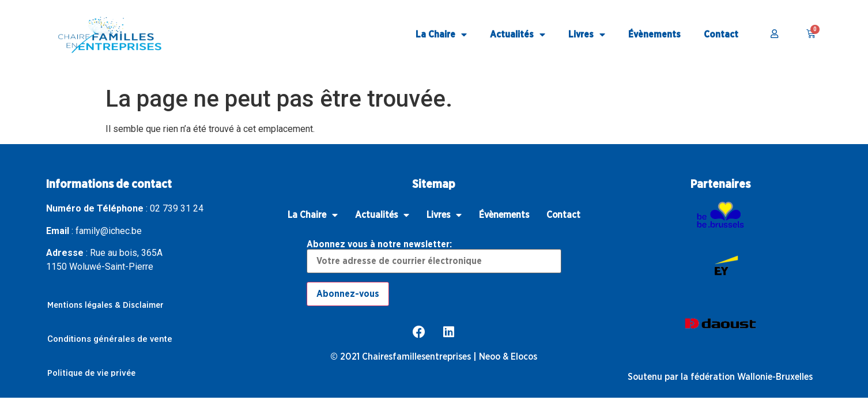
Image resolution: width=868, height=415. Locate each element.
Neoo (490, 357)
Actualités (518, 35)
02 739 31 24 (177, 208)
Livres (587, 35)
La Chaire (441, 35)
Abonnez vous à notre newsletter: (434, 256)
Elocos (524, 357)
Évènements (654, 35)
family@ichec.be (109, 231)
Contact (721, 35)
